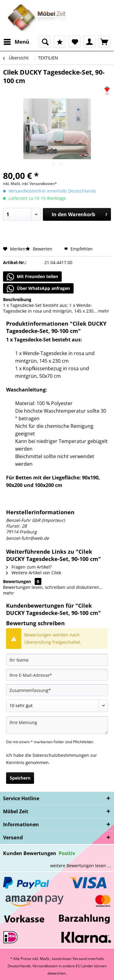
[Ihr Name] (57, 660)
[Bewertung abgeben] (57, 706)
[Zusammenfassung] (57, 690)
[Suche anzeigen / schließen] (45, 42)
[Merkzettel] (74, 42)
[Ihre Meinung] (57, 725)
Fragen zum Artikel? (29, 567)
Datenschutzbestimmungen (61, 755)
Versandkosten (45, 966)
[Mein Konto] (89, 42)
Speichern (20, 778)
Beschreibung (17, 299)
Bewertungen (17, 581)
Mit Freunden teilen (32, 277)
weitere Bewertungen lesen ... (81, 866)
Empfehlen (78, 249)
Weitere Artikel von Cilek (34, 573)
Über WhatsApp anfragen (38, 289)
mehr (103, 311)
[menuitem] (16, 42)
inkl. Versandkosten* (39, 184)
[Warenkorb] (104, 42)
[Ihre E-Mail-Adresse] (57, 675)
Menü (16, 41)
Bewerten (40, 249)
